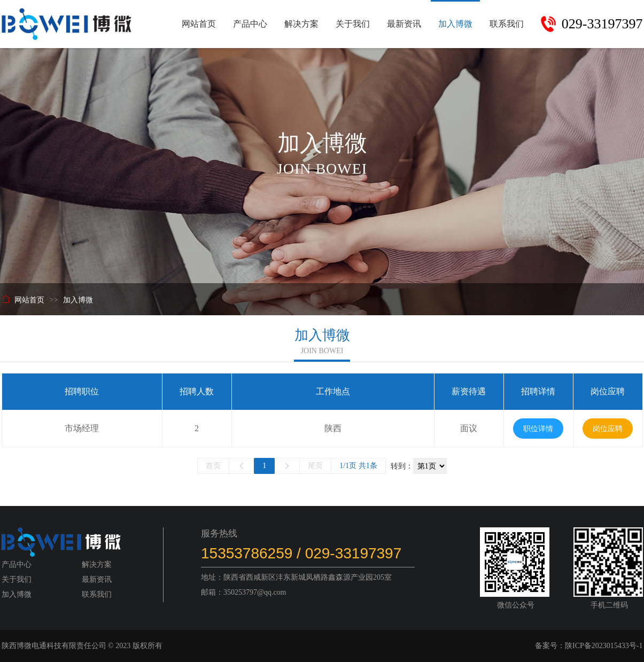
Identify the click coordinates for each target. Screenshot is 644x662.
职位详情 (538, 429)
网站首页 (199, 24)
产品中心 (250, 24)
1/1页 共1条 (358, 466)
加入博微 (455, 24)
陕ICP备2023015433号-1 (604, 646)
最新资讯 (404, 24)
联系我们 (507, 24)
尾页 (315, 466)
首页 (213, 466)
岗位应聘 (608, 429)
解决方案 (301, 24)
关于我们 (353, 24)
